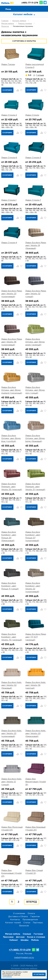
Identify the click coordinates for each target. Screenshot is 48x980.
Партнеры (38, 923)
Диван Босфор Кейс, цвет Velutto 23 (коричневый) (12, 734)
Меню (8, 9)
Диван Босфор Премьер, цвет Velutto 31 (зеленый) (35, 487)
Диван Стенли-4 (9, 243)
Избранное (39, 9)
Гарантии (35, 917)
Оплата (31, 913)
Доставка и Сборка (18, 917)
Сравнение (33, 9)
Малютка (5, 26)
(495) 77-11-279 (30, 3)
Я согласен (39, 974)
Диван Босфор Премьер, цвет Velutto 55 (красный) (12, 487)
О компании (19, 913)
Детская (20, 937)
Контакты (15, 920)
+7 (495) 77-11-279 (20, 950)
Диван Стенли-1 (9, 200)
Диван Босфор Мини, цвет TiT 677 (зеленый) (36, 637)
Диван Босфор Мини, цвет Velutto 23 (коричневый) (12, 294)
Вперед (32, 902)
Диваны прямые (25, 24)
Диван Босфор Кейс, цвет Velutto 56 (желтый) (36, 685)
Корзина (45, 9)
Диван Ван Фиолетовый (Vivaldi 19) (36, 782)
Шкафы (25, 940)
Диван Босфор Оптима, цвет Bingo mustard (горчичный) (12, 390)
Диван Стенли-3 (33, 158)
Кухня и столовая (36, 937)
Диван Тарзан (8, 64)
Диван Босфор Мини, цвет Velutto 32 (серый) (36, 294)
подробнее (7, 977)
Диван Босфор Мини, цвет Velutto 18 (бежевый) (36, 246)
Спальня (27, 934)
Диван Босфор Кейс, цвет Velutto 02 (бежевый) (12, 685)
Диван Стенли (32, 115)
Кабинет (14, 940)
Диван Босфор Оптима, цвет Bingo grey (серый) (35, 390)
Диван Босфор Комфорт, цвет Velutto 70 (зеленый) (12, 637)
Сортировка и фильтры (24, 41)
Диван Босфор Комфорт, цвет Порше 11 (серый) (10, 586)
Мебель (35, 940)
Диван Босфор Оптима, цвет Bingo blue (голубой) (11, 439)
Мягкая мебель (8, 24)
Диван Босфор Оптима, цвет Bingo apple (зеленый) (35, 342)
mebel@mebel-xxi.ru (24, 958)
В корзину (7, 90)
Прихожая (8, 937)
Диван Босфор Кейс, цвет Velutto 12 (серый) (12, 782)
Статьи (27, 923)
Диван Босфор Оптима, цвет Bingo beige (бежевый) (35, 439)
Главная (5, 21)
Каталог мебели (19, 21)
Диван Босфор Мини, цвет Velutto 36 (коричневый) (12, 342)
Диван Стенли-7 (33, 200)
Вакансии (24, 926)
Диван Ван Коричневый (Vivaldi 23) (11, 873)
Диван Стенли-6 (9, 158)
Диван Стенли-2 (9, 115)
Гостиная (38, 934)
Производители (30, 920)
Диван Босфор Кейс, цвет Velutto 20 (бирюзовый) (36, 734)
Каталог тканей (13, 923)
